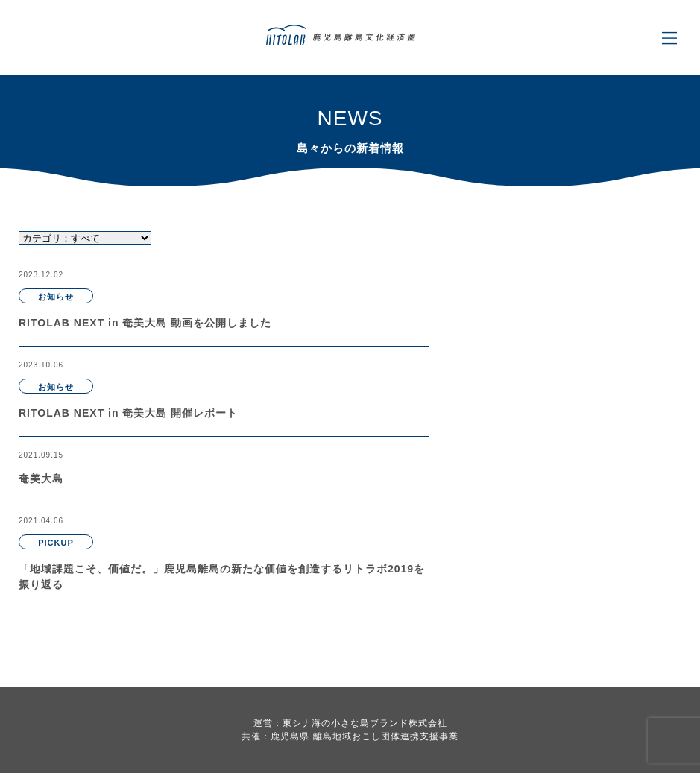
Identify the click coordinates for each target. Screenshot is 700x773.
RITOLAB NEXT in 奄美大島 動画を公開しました (145, 323)
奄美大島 (41, 479)
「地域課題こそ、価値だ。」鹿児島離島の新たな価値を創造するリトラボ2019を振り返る (222, 577)
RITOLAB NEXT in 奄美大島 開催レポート (128, 413)
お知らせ (56, 297)
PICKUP (56, 543)
